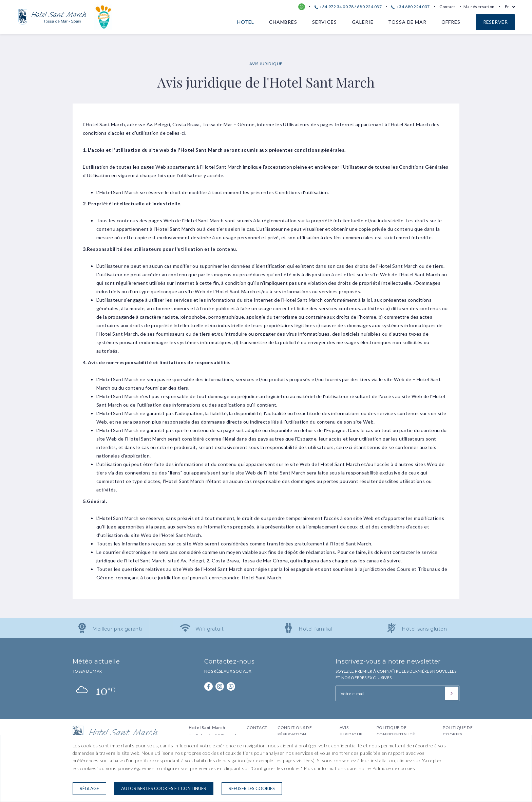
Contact (447, 7)
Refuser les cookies (252, 788)
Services (325, 22)
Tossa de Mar (407, 22)
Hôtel (246, 22)
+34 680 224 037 (410, 7)
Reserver (495, 22)
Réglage (89, 788)
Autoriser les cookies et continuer (164, 788)
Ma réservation (479, 7)
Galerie (363, 22)
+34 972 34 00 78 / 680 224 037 (348, 7)
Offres (451, 22)
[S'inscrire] (452, 693)
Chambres (283, 22)
